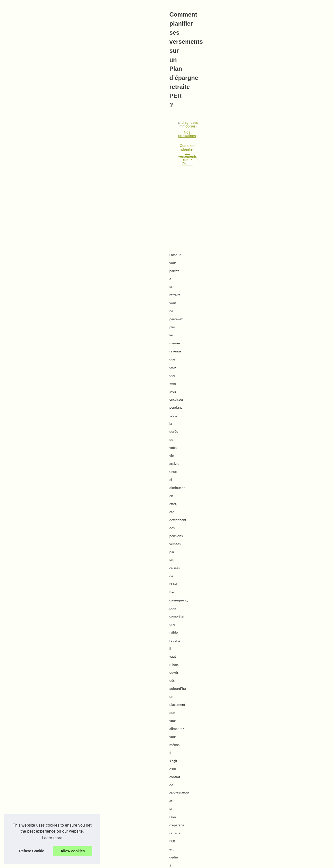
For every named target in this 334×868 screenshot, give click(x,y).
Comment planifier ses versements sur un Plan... (138, 169)
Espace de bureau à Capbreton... (275, 227)
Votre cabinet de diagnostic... (272, 144)
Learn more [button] (52, 838)
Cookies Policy (114, 863)
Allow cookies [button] (73, 851)
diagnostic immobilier (48, 169)
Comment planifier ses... (268, 310)
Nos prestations (82, 169)
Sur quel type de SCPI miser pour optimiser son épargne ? (72, 740)
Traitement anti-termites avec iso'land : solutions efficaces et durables (207, 740)
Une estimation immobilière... (272, 216)
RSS (130, 863)
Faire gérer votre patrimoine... (272, 343)
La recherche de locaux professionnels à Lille (94, 830)
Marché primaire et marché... (272, 332)
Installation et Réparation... (270, 288)
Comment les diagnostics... (270, 194)
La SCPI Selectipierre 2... (269, 249)
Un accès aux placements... (271, 354)
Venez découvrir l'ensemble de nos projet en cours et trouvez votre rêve (115, 838)
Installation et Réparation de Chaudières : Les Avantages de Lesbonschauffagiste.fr (125, 778)
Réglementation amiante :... (271, 171)
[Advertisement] (129, 211)
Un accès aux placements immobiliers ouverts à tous (100, 821)
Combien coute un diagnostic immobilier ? (92, 847)
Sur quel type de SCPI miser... (273, 321)
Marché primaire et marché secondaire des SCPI (97, 804)
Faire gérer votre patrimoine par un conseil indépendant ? (104, 813)
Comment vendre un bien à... (272, 238)
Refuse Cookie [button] (32, 851)
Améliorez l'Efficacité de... (269, 276)
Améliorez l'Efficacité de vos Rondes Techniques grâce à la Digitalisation (116, 769)
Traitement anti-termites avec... (273, 299)
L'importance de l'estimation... (272, 205)
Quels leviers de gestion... (269, 182)
